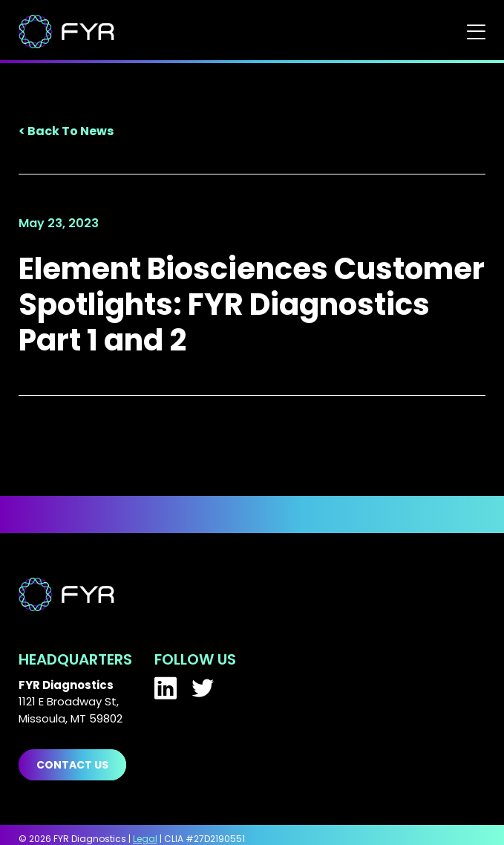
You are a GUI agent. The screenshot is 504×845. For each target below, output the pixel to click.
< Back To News (66, 131)
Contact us (72, 765)
